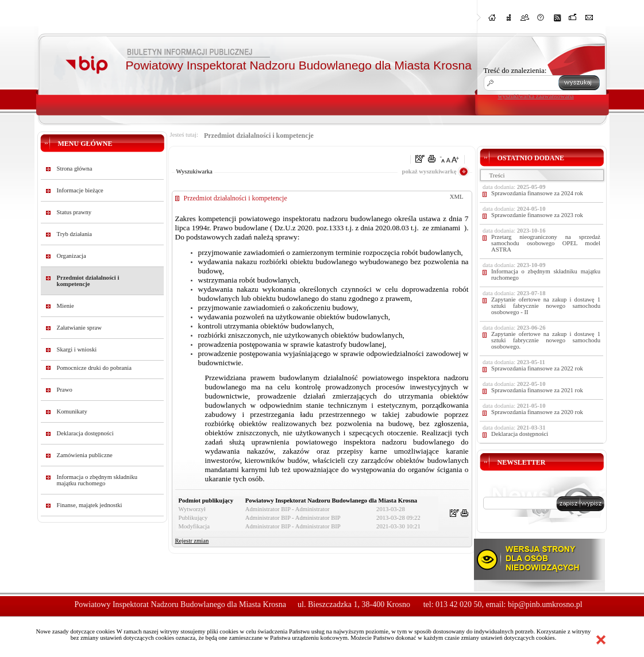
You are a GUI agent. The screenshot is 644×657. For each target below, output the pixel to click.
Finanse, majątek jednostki (90, 505)
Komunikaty (72, 411)
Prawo (65, 390)
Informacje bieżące (80, 190)
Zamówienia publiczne (85, 455)
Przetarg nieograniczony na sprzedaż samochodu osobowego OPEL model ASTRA (546, 243)
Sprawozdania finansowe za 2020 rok (537, 412)
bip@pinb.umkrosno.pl (545, 604)
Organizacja (72, 256)
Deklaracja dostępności (85, 433)
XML (457, 197)
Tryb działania (74, 234)
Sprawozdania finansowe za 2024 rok (537, 193)
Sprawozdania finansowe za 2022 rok (537, 368)
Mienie (65, 306)
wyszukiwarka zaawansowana (536, 96)
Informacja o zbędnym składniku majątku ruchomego (97, 480)
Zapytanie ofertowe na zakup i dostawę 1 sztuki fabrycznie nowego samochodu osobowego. (546, 340)
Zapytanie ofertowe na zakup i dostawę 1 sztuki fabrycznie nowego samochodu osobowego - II (546, 306)
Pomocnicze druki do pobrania (95, 368)
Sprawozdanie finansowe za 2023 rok (537, 215)
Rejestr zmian (192, 541)
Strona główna (75, 169)
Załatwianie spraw (79, 328)
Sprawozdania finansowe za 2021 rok (537, 390)
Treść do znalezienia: (515, 70)
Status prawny (74, 212)
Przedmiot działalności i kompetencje (88, 281)
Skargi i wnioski (77, 349)
